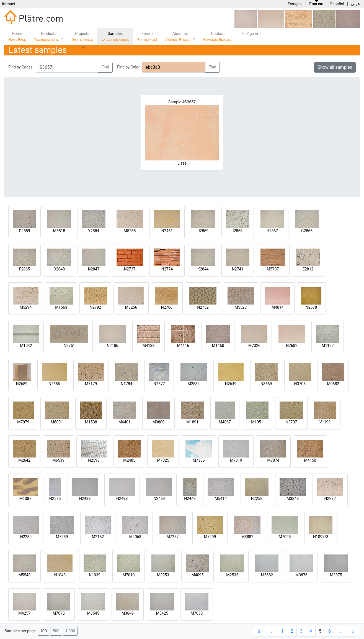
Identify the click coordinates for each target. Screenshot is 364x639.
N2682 (292, 346)
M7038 (197, 613)
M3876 (301, 575)
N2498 (122, 499)
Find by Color (128, 67)
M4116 (183, 346)
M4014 (278, 307)
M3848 (293, 499)
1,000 (70, 631)
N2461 (167, 231)
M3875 (336, 575)
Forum (147, 36)
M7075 (59, 613)
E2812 (308, 269)
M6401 (125, 422)
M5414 (221, 499)
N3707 (291, 422)
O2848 (59, 269)
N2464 (159, 499)
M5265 (130, 231)
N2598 (94, 460)
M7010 (129, 575)
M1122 (328, 346)
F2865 (24, 269)
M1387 (25, 499)
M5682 (267, 575)
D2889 (24, 231)
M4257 (24, 613)
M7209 (210, 537)
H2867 (272, 231)
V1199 (325, 422)
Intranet (9, 4)
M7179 (91, 384)
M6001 (57, 422)
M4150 (310, 460)
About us (179, 36)
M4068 (135, 537)
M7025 (285, 537)
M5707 (273, 269)
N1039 (95, 575)
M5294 (26, 307)
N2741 (238, 269)
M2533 (232, 575)
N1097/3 (321, 537)
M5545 (93, 613)
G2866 (307, 231)
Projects (82, 36)
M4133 (149, 346)
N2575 (55, 499)
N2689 (22, 384)
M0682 (333, 384)
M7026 (254, 346)
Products (47, 36)
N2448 (190, 499)
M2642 (24, 460)
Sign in (249, 34)
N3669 (266, 384)
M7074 (273, 460)
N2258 (257, 499)
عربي (355, 4)
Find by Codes (20, 67)
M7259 (62, 537)
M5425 (162, 613)
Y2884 (94, 231)
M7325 (163, 460)
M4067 (225, 422)
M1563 (61, 307)
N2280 (26, 537)
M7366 (199, 460)
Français (295, 4)
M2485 (129, 460)
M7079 (23, 422)
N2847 (94, 269)
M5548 (25, 575)
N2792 (95, 307)
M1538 (91, 422)
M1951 (257, 422)
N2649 (231, 384)
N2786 (167, 307)
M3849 (128, 613)
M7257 (173, 537)
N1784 (126, 384)
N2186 (113, 346)
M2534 (194, 384)
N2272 (330, 499)
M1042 (26, 346)
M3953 (163, 575)
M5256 (131, 307)
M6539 (58, 460)
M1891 (192, 422)
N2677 (159, 384)
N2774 (167, 269)
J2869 (203, 231)
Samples (115, 36)
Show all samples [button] (335, 67)
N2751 (69, 346)
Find (105, 67)
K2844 (203, 269)
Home (17, 36)
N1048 (60, 575)
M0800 (159, 422)
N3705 (300, 384)
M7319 (236, 460)
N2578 (311, 307)
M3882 (247, 537)
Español (337, 4)
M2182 (98, 537)
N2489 (85, 499)
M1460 (218, 346)
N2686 (54, 384)
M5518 (59, 231)
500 (56, 631)
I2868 (238, 231)
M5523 (241, 307)
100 (43, 631)
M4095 (198, 575)
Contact (218, 36)
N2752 (203, 307)
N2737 (130, 269)
